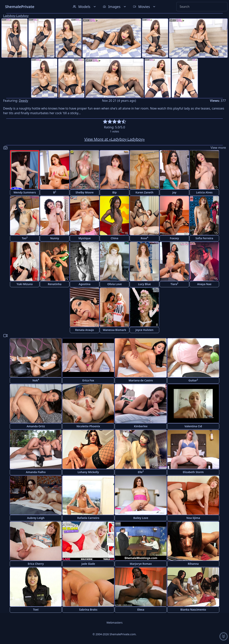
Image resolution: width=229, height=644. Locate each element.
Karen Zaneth (144, 192)
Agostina (85, 284)
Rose (145, 238)
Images (115, 7)
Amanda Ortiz (36, 426)
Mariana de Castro (141, 380)
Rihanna (193, 564)
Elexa (141, 610)
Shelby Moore (85, 192)
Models (85, 7)
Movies (145, 7)
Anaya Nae (204, 284)
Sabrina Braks (88, 610)
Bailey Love (141, 518)
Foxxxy (174, 238)
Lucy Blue (144, 284)
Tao (25, 238)
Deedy (24, 101)
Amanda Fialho (36, 472)
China (115, 238)
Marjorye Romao (141, 564)
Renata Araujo (85, 330)
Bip (114, 192)
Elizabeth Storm (193, 472)
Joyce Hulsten (144, 330)
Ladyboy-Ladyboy (16, 16)
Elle (141, 472)
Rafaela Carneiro (88, 518)
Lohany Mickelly (88, 472)
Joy (174, 192)
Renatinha (55, 284)
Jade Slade (88, 564)
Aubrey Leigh (36, 518)
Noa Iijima (193, 518)
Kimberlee (141, 426)
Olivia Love (114, 284)
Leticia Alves (204, 192)
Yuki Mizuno (25, 284)
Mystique (84, 238)
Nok (36, 380)
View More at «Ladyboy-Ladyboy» (115, 139)
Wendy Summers (25, 192)
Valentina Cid (193, 426)
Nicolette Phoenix (88, 426)
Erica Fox (88, 380)
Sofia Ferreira (204, 238)
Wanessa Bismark (114, 330)
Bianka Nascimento (193, 610)
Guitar (193, 380)
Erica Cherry (36, 564)
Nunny (55, 238)
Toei (36, 610)
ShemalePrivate (20, 7)
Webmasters (114, 623)
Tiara (174, 284)
